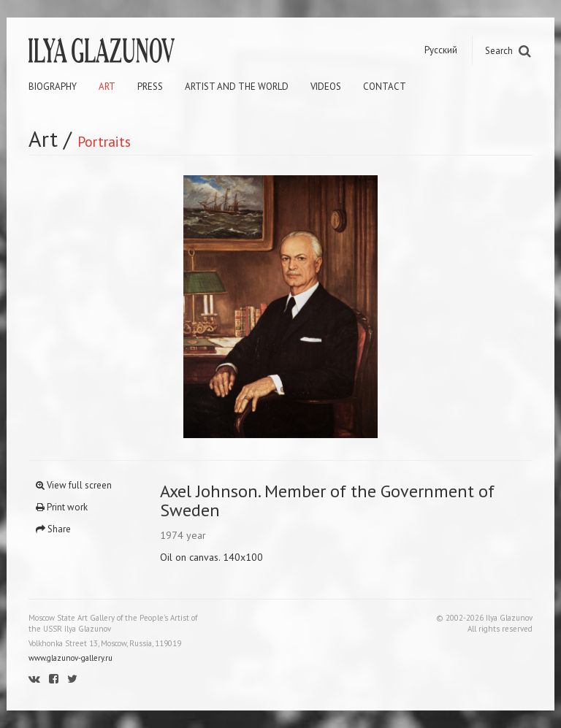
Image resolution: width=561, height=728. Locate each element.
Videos (326, 87)
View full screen (74, 485)
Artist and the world (237, 87)
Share (53, 529)
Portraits (104, 141)
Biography (53, 87)
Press (150, 87)
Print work (62, 507)
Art (107, 87)
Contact (385, 87)
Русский (441, 50)
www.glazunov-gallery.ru (70, 658)
